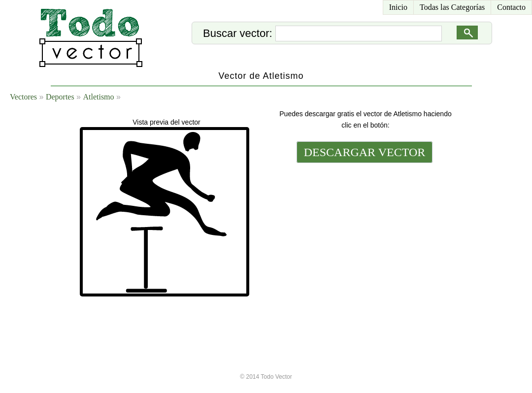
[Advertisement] (364, 220)
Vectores (23, 97)
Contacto (511, 7)
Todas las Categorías (452, 7)
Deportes (60, 97)
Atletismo (98, 97)
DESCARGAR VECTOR (365, 152)
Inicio (398, 7)
